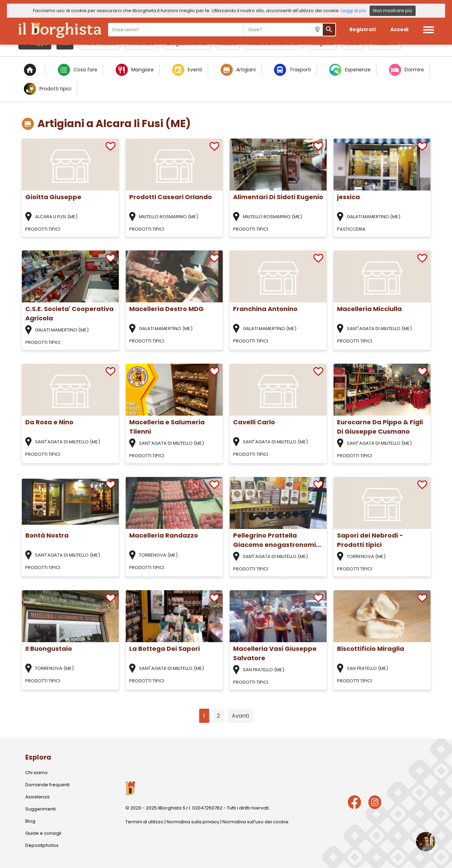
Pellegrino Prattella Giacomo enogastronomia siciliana (277, 545)
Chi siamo (37, 773)
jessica (348, 197)
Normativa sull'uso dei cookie (255, 822)
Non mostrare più (393, 11)
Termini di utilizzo (144, 822)
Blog (30, 821)
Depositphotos (42, 845)
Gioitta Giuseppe (53, 197)
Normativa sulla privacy (193, 822)
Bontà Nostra (47, 535)
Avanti (240, 716)
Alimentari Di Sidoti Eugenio (278, 197)
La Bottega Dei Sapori (165, 649)
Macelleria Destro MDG (166, 309)
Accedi (399, 29)
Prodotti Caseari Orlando (171, 197)
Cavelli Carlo (254, 422)
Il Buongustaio (49, 649)
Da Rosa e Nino (49, 422)
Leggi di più (353, 11)
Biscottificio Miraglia (371, 649)
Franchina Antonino (265, 309)
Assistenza (37, 797)
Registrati (363, 29)
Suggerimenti (41, 809)
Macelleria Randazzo (164, 535)
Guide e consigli (43, 833)
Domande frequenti (47, 785)
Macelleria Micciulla (369, 309)
